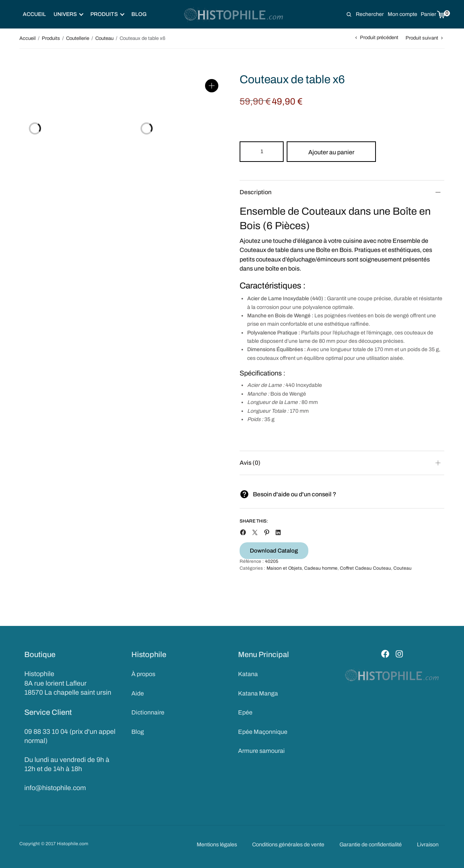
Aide (138, 693)
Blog (139, 14)
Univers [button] (69, 14)
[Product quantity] (262, 152)
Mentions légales (217, 844)
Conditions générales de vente (288, 844)
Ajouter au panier (331, 152)
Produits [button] (107, 14)
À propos (143, 674)
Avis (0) (250, 463)
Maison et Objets (284, 568)
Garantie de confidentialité (371, 844)
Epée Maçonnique (263, 732)
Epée (245, 712)
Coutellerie (78, 38)
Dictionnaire (148, 712)
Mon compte (402, 14)
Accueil (34, 14)
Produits (51, 38)
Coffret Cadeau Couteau (365, 568)
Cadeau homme (321, 568)
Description (256, 192)
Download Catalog (274, 551)
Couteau (104, 38)
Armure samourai (261, 751)
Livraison (428, 844)
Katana (248, 674)
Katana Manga (258, 693)
